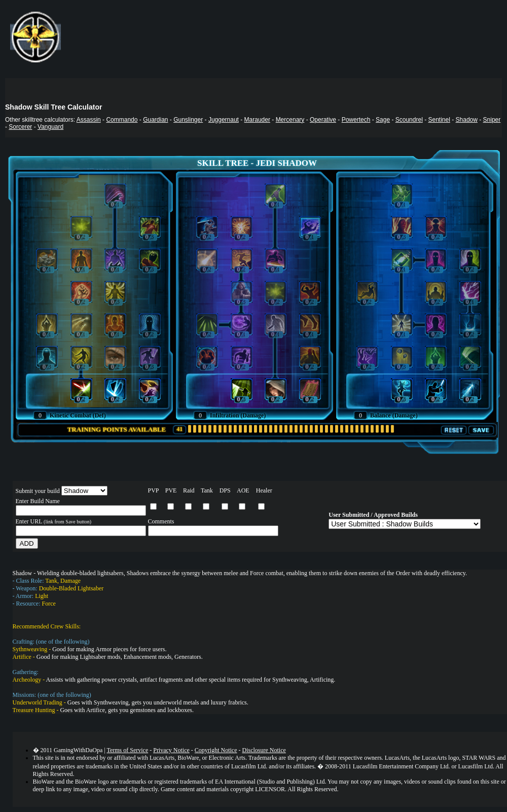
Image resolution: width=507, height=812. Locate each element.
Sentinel (439, 120)
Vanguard (50, 127)
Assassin (89, 120)
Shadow (467, 120)
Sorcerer (20, 127)
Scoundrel (409, 120)
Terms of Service (127, 750)
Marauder (257, 120)
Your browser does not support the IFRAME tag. (281, 40)
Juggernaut (224, 120)
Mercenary (290, 120)
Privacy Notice (171, 750)
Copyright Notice (216, 750)
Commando (122, 120)
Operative (323, 120)
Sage (383, 120)
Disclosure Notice (264, 750)
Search (492, 86)
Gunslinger (188, 120)
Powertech (356, 120)
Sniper (492, 120)
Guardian (155, 120)
